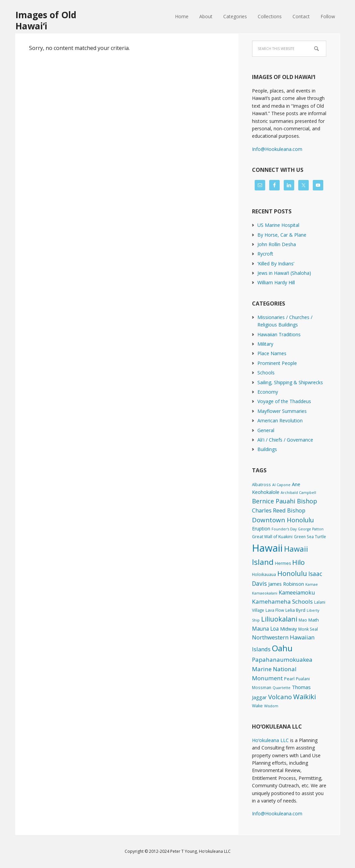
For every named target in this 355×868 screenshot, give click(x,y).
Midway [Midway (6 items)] (288, 629)
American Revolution (280, 420)
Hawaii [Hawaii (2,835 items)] (267, 548)
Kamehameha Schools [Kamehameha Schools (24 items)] (282, 601)
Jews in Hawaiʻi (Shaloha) (284, 273)
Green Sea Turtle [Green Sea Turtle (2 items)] (310, 536)
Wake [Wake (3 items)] (257, 706)
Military (265, 344)
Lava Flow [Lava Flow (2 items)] (275, 610)
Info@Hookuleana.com (277, 149)
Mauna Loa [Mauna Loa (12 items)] (265, 629)
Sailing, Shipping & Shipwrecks (290, 382)
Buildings (267, 449)
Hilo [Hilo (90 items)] (298, 562)
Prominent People (277, 363)
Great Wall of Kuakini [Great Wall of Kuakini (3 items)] (272, 537)
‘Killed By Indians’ (276, 264)
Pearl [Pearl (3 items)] (289, 679)
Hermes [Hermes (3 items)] (283, 563)
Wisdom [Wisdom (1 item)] (271, 706)
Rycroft (265, 254)
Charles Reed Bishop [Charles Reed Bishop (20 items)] (279, 510)
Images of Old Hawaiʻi (46, 20)
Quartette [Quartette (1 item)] (282, 688)
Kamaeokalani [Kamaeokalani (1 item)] (265, 593)
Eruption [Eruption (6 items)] (261, 529)
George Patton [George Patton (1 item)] (311, 529)
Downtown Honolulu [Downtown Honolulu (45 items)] (283, 520)
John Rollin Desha (277, 244)
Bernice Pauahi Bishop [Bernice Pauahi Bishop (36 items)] (285, 501)
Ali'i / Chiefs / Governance (285, 440)
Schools (266, 373)
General (266, 430)
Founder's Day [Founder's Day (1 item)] (284, 529)
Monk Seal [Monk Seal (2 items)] (308, 629)
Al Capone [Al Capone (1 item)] (281, 485)
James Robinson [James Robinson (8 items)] (286, 584)
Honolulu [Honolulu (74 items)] (292, 573)
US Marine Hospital (278, 225)
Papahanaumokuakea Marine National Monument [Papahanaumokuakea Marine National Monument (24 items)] (282, 669)
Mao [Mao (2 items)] (303, 620)
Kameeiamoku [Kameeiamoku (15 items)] (297, 593)
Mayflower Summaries (282, 411)
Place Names (272, 353)
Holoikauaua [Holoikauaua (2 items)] (264, 574)
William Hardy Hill (276, 282)
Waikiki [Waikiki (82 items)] (305, 696)
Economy (268, 392)
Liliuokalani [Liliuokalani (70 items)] (279, 619)
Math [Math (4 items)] (314, 620)
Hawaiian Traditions (279, 334)
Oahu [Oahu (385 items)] (282, 648)
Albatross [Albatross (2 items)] (261, 484)
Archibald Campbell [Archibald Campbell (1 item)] (298, 493)
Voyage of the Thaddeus (284, 401)
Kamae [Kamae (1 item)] (312, 584)
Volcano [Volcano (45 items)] (280, 697)
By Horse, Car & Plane (282, 235)
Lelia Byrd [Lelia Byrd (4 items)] (295, 610)
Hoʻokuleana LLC (270, 740)
